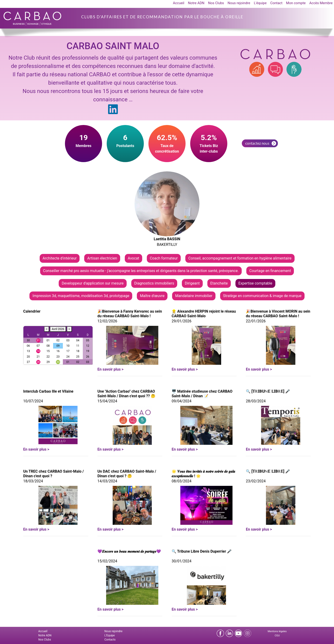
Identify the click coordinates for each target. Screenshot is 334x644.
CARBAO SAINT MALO (113, 46)
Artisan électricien (102, 258)
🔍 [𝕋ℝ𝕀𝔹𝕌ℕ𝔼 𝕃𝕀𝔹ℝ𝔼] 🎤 (268, 391)
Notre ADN (196, 3)
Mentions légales (277, 631)
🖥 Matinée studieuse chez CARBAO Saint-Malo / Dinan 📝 (202, 394)
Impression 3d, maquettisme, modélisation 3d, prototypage (81, 296)
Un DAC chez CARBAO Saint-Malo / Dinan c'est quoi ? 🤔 (127, 474)
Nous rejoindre (239, 3)
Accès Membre (321, 3)
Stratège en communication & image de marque (262, 296)
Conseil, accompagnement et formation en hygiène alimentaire (240, 258)
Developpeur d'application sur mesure (93, 283)
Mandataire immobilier (194, 296)
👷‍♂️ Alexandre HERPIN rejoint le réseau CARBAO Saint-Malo (204, 314)
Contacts (110, 640)
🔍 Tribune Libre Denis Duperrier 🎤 (202, 551)
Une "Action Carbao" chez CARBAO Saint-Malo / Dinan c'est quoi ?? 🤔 (126, 394)
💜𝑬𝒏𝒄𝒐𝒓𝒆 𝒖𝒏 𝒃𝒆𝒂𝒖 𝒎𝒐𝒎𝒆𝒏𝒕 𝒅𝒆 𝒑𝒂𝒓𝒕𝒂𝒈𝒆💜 (129, 551)
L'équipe (260, 3)
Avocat (133, 258)
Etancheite (219, 283)
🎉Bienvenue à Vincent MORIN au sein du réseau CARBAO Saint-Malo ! (278, 314)
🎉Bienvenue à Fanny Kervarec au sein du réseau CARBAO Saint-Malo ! (130, 314)
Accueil (178, 3)
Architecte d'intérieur (60, 258)
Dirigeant (192, 283)
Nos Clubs (216, 3)
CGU (277, 636)
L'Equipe (110, 635)
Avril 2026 (58, 329)
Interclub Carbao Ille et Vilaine (48, 391)
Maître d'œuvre (152, 296)
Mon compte (296, 3)
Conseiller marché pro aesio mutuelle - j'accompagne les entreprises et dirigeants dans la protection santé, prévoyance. (141, 271)
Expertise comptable (255, 283)
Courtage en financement (270, 271)
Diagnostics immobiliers (154, 283)
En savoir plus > (110, 369)
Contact (276, 3)
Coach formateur (164, 258)
